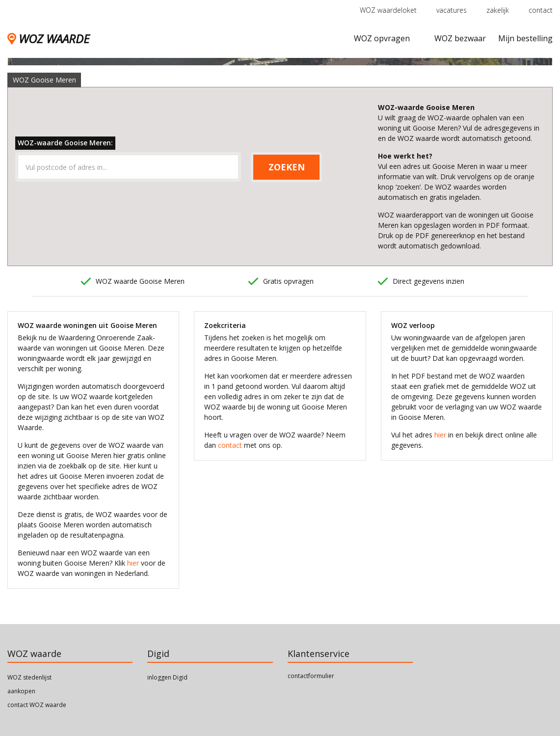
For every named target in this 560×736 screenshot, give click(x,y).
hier (133, 563)
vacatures (452, 10)
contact (541, 10)
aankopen (21, 691)
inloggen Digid (167, 677)
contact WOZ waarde (37, 705)
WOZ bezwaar (460, 38)
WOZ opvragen (382, 38)
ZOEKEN (287, 167)
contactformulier (311, 676)
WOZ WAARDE (48, 39)
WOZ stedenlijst (29, 677)
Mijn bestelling (525, 38)
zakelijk (498, 10)
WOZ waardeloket (388, 10)
